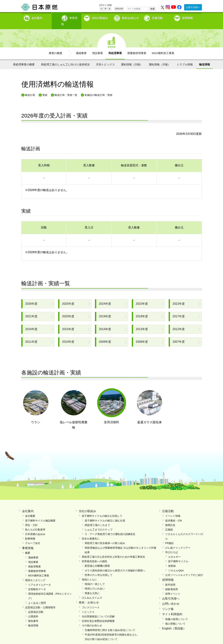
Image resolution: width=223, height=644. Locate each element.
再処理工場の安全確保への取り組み (105, 537)
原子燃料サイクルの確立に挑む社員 (105, 514)
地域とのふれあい (95, 582)
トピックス (88, 606)
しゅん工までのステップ (99, 523)
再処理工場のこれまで (97, 519)
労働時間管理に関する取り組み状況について (110, 624)
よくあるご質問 (37, 597)
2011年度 (31, 336)
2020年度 (68, 310)
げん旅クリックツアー (178, 541)
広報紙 (169, 523)
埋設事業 (98, 47)
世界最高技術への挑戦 (94, 555)
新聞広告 (170, 519)
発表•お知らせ (130, 17)
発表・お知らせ (89, 596)
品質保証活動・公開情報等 (40, 601)
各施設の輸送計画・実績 (98, 89)
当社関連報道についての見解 (98, 610)
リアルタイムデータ (40, 578)
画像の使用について (177, 613)
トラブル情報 (185, 58)
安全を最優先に (91, 532)
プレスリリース (91, 601)
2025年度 (68, 297)
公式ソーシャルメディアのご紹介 (184, 569)
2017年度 (179, 310)
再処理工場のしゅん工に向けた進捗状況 (65, 58)
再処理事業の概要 (24, 58)
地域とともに (89, 573)
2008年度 (142, 336)
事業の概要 (56, 47)
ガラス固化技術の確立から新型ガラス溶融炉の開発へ (115, 564)
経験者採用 (172, 583)
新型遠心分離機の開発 (97, 560)
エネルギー (174, 551)
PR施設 (169, 537)
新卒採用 (170, 578)
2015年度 (68, 323)
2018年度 (142, 310)
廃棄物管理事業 (137, 47)
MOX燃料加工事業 (163, 47)
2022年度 (179, 297)
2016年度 (31, 323)
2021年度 (31, 310)
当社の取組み (100, 17)
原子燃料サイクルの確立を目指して (102, 510)
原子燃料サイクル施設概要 (40, 514)
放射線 (172, 560)
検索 (153, 9)
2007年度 (179, 336)
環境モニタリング (35, 574)
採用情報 (187, 17)
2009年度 (105, 336)
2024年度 (105, 297)
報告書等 (33, 615)
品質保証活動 (36, 606)
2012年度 (179, 323)
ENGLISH (119, 9)
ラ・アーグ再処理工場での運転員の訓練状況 (110, 528)
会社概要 (30, 510)
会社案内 (37, 17)
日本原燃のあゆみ (35, 528)
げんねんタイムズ (92, 591)
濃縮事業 (81, 47)
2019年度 (105, 310)
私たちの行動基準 (35, 523)
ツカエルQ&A (176, 564)
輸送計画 (30, 89)
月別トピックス (105, 58)
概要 (28, 547)
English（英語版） (174, 622)
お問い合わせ (171, 598)
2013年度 (142, 323)
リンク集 (168, 603)
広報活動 (157, 17)
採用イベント (173, 588)
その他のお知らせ (92, 619)
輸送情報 (205, 58)
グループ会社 (33, 537)
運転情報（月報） (160, 58)
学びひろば (172, 546)
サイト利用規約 (172, 608)
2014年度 (105, 323)
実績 (45, 89)
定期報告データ (37, 583)
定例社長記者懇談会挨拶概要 (98, 615)
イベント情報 (173, 510)
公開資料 (33, 610)
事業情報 (67, 17)
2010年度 (68, 336)
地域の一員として (95, 578)
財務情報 (30, 532)
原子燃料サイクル (178, 555)
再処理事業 (115, 47)
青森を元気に (92, 587)
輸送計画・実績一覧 (66, 89)
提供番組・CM (174, 514)
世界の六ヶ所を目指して (99, 569)
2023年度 (142, 297)
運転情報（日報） (132, 58)
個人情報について (175, 617)
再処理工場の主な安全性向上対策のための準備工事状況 (113, 551)
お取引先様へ (193, 7)
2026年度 (31, 297)
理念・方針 (31, 519)
